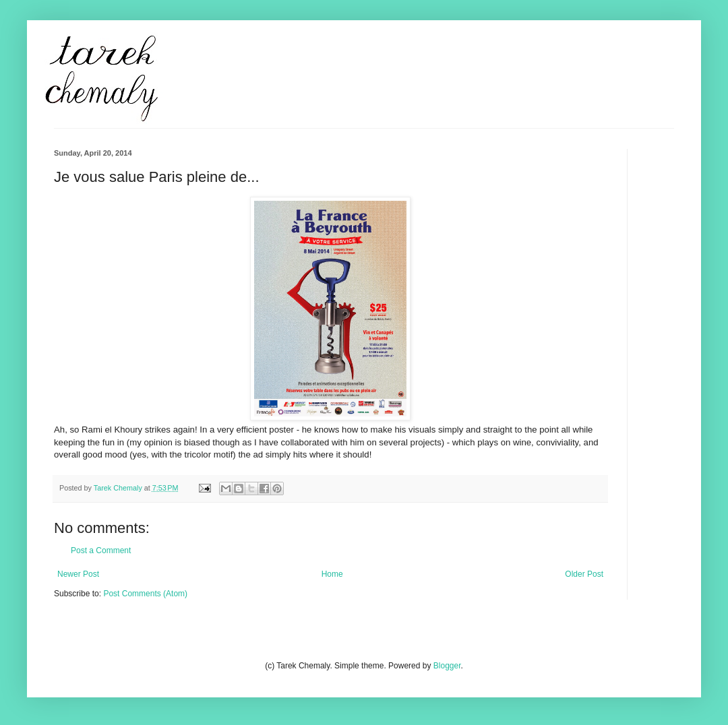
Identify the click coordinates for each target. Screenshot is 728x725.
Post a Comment (101, 550)
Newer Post (78, 574)
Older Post (584, 574)
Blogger (447, 666)
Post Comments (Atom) (145, 594)
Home (332, 574)
